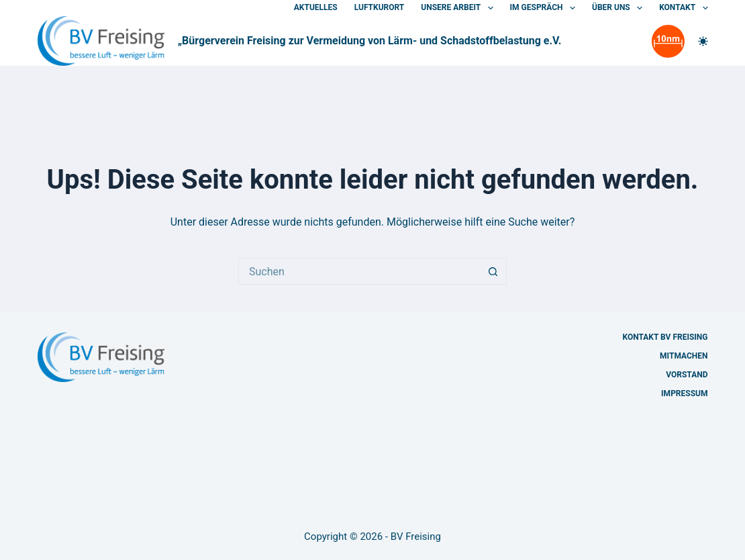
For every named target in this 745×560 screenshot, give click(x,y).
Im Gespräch (545, 8)
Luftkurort (380, 7)
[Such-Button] (493, 271)
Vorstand (687, 375)
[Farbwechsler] (703, 41)
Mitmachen (684, 356)
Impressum (684, 393)
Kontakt (683, 8)
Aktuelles (316, 7)
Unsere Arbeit (459, 8)
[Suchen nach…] (359, 271)
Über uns (620, 8)
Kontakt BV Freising (665, 337)
